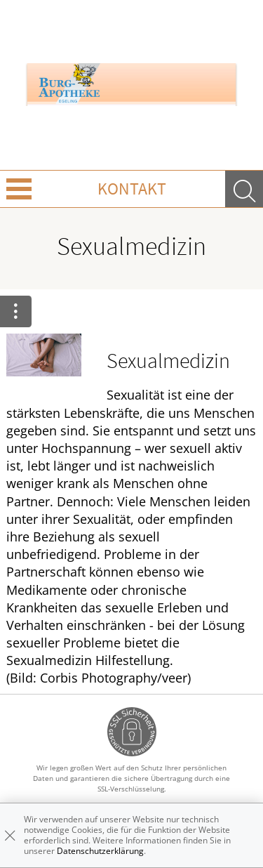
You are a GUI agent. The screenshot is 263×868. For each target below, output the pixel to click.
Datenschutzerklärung (100, 851)
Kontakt (132, 189)
